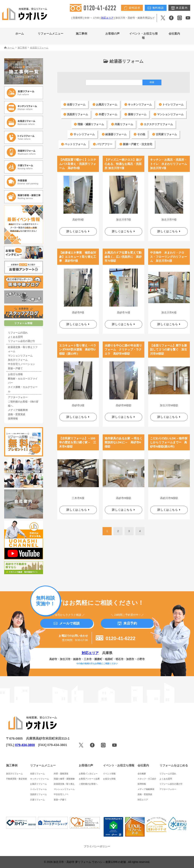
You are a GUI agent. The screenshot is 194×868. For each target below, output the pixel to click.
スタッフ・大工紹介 (147, 779)
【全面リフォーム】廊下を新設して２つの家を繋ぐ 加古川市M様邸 (169, 347)
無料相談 (156, 8)
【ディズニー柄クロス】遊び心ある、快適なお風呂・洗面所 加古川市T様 (123, 164)
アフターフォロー (18, 397)
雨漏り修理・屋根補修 (64, 779)
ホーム (20, 34)
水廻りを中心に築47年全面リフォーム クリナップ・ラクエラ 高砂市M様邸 (123, 347)
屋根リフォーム (135, 114)
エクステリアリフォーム (157, 124)
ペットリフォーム (74, 144)
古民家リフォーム (165, 134)
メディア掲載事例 (18, 410)
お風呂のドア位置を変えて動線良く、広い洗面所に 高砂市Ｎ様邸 (123, 255)
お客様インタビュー (88, 774)
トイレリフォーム (171, 104)
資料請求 (132, 8)
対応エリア (107, 18)
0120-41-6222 (116, 638)
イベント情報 (109, 774)
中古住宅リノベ (61, 794)
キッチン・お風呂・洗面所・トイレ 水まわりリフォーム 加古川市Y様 (170, 164)
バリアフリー (103, 144)
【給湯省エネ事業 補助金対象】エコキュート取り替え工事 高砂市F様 (78, 255)
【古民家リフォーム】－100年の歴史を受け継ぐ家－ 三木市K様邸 (78, 438)
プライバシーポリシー (97, 846)
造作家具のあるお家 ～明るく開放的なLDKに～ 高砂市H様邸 (123, 438)
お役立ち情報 (15, 374)
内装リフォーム (122, 124)
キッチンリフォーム (138, 104)
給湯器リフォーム (114, 134)
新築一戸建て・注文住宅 (136, 144)
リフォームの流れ (18, 333)
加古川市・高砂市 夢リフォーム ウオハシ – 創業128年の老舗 (90, 862)
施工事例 (81, 34)
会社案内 (174, 34)
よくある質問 (15, 337)
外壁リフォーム (106, 114)
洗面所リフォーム (76, 114)
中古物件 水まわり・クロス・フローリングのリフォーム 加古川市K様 (169, 255)
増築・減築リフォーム (89, 124)
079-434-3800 (25, 745)
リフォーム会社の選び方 (22, 341)
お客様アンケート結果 (89, 779)
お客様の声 (112, 34)
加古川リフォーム (18, 360)
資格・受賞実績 (17, 414)
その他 (139, 134)
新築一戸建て (15, 368)
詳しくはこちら (78, 231)
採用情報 (13, 419)
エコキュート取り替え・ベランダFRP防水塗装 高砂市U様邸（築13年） (78, 347)
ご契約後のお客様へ (88, 784)
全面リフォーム (74, 104)
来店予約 (127, 623)
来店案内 (179, 8)
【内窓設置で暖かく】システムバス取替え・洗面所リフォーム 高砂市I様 (78, 164)
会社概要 (142, 774)
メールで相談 (67, 623)
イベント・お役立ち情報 (143, 36)
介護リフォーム (37, 800)
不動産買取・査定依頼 (16, 779)
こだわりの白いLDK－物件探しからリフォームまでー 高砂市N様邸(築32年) (169, 438)
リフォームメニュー (50, 34)
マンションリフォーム (169, 114)
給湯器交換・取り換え (64, 784)
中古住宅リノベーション (22, 364)
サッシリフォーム (82, 134)
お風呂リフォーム (105, 104)
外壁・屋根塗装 (61, 774)
